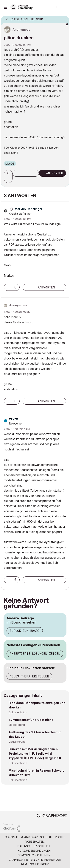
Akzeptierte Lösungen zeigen (35, 654)
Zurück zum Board (25, 631)
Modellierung (17, 725)
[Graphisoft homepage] (52, 816)
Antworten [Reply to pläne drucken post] (55, 173)
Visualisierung (17, 742)
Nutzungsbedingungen (34, 851)
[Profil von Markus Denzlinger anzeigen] (29, 209)
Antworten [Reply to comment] (46, 287)
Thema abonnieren (26, 173)
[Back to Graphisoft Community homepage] (23, 7)
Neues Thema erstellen (29, 676)
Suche (44, 7)
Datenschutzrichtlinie (34, 846)
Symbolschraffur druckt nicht (31, 720)
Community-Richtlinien (34, 855)
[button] (9, 180)
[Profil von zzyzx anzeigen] (14, 419)
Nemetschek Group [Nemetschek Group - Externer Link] (35, 864)
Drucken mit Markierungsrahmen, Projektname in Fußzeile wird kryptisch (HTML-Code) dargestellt (35, 754)
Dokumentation (18, 712)
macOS (10, 164)
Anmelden (64, 7)
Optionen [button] (64, 18)
